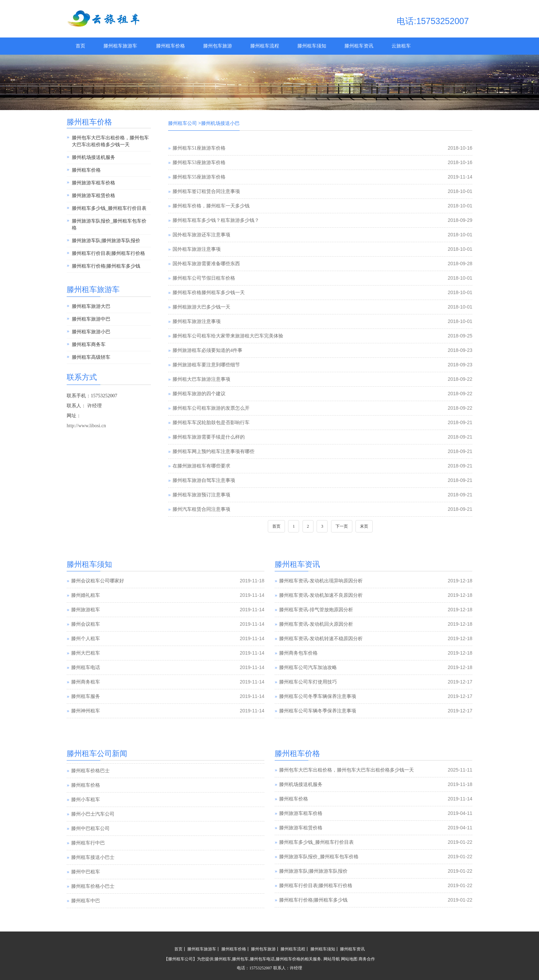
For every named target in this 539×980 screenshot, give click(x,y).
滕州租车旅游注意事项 (197, 321)
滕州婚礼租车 (86, 595)
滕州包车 (240, 959)
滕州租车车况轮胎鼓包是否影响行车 (211, 423)
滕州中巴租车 (86, 886)
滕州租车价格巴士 (90, 785)
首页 (80, 46)
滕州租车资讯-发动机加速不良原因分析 (321, 595)
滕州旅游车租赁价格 (93, 196)
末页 (364, 526)
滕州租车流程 (265, 46)
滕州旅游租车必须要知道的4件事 (207, 350)
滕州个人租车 (86, 639)
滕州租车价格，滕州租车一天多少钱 (211, 206)
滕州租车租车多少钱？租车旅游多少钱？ (216, 220)
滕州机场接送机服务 (93, 157)
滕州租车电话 (86, 667)
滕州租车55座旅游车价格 (199, 177)
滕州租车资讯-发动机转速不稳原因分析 (321, 639)
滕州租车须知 (312, 46)
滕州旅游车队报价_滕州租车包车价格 (109, 224)
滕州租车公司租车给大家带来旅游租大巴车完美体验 (228, 336)
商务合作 (367, 959)
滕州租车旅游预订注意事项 (201, 495)
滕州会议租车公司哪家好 (98, 581)
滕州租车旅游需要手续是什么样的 (209, 437)
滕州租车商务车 (89, 344)
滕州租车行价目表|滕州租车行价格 (108, 253)
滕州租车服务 (86, 696)
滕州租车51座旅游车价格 (199, 148)
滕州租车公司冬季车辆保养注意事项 (318, 696)
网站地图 (349, 959)
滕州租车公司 (183, 123)
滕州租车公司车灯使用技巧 (308, 682)
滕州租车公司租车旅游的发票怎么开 (211, 408)
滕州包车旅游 (218, 46)
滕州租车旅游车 (120, 46)
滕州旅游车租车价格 (93, 183)
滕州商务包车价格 (298, 653)
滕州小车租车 (86, 814)
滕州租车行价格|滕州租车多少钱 (106, 266)
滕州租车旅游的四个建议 (199, 394)
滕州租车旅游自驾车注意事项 (204, 480)
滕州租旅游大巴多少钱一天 (201, 307)
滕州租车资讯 (359, 46)
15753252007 (261, 968)
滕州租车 (223, 959)
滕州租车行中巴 (88, 857)
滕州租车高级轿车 (91, 357)
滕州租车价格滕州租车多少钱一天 (209, 293)
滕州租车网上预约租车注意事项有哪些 (213, 451)
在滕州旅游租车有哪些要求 (201, 466)
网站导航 (332, 959)
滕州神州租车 (86, 711)
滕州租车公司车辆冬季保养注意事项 (318, 711)
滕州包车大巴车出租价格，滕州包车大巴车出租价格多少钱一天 (110, 141)
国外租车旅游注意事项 (197, 249)
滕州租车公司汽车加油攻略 (308, 667)
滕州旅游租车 (86, 610)
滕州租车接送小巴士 (93, 871)
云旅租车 (401, 46)
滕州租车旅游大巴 (91, 306)
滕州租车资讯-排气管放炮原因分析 (316, 610)
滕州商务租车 (86, 682)
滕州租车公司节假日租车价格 (204, 278)
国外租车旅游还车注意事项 (201, 235)
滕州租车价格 (170, 46)
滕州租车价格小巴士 (93, 900)
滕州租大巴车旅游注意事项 (201, 379)
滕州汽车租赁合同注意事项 (201, 509)
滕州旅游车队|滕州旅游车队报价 (106, 241)
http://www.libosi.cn (86, 426)
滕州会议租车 (86, 624)
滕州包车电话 (262, 959)
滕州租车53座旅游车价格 (199, 163)
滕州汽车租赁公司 (90, 770)
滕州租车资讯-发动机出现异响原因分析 (321, 581)
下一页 (342, 526)
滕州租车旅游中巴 (91, 319)
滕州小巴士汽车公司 (93, 828)
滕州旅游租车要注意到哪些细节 (206, 365)
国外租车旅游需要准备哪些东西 (206, 264)
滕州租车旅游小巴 (91, 332)
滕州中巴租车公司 (90, 843)
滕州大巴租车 (86, 653)
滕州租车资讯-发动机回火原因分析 (316, 624)
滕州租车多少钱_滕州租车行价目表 (109, 208)
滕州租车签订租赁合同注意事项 (206, 191)
